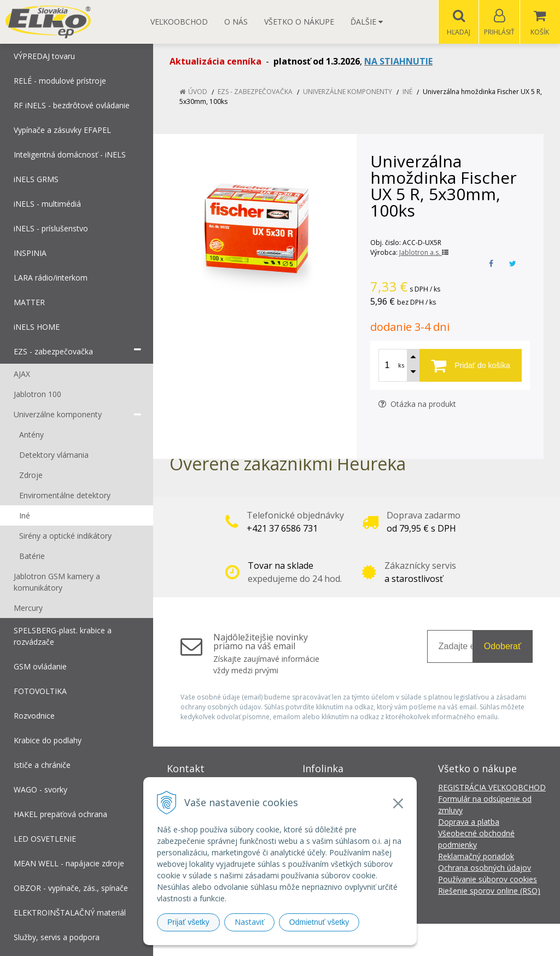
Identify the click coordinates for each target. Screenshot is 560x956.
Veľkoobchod (179, 22)
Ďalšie (367, 22)
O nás (236, 22)
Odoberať (503, 647)
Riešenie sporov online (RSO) (489, 891)
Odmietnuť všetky (319, 922)
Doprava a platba (469, 822)
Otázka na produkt (417, 404)
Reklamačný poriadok (476, 857)
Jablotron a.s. (424, 253)
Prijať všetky (188, 922)
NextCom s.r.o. (476, 940)
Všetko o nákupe (299, 22)
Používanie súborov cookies (488, 880)
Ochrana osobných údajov (485, 868)
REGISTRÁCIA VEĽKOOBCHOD (492, 788)
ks (401, 366)
